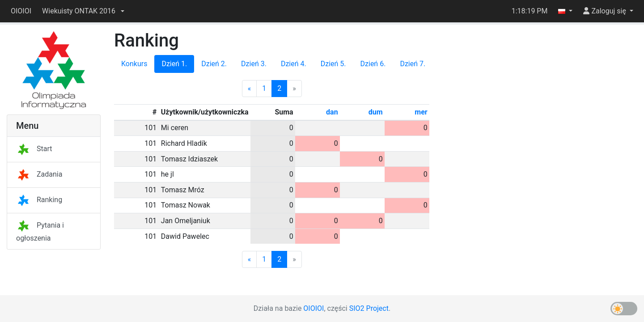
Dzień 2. (214, 64)
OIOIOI (21, 11)
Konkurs (134, 64)
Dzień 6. (373, 64)
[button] (83, 11)
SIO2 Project (369, 308)
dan (332, 112)
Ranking (39, 200)
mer (421, 112)
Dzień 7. (413, 64)
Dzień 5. (333, 64)
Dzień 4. (294, 64)
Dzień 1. (174, 64)
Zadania (39, 174)
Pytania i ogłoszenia (40, 232)
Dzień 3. (254, 64)
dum (376, 112)
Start (34, 149)
